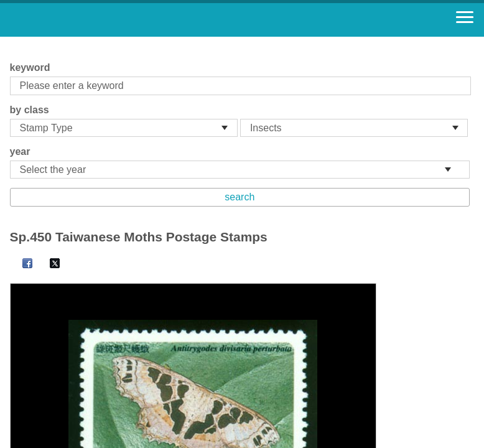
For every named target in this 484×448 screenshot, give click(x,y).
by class (30, 110)
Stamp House (78, 20)
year (20, 152)
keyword (30, 68)
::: (14, 42)
